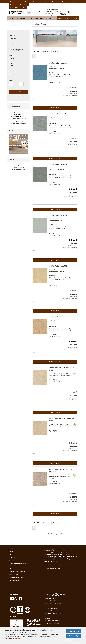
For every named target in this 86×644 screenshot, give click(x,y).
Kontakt (13, 2)
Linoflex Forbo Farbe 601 (58, 165)
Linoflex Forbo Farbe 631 (58, 215)
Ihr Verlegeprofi (38, 2)
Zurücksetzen (18, 96)
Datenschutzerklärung (15, 638)
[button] (14, 7)
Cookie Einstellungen (14, 580)
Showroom (56, 2)
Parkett (11, 18)
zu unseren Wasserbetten (16, 577)
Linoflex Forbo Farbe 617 (58, 114)
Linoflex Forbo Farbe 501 (58, 266)
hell (11, 65)
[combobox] (46, 52)
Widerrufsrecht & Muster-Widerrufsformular (20, 566)
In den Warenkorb (55, 108)
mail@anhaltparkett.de (54, 611)
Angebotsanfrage (13, 575)
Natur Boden (39, 18)
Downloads (24, 5)
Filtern (18, 92)
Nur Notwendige (74, 636)
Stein (11, 74)
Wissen (28, 2)
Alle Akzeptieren (74, 631)
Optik (11, 71)
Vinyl (30, 18)
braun (11, 59)
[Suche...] (29, 12)
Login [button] (23, 8)
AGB (10, 569)
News (60, 18)
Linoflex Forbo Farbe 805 (58, 63)
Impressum (12, 557)
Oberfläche (13, 44)
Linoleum (12, 38)
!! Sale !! (67, 18)
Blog (20, 2)
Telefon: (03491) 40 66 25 (51, 608)
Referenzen (14, 5)
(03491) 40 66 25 (50, 11)
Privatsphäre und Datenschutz (17, 572)
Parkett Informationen (68, 2)
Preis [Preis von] (10, 81)
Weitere (48, 18)
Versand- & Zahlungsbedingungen (18, 563)
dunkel (12, 61)
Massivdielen (21, 18)
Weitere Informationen (74, 640)
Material (12, 35)
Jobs (47, 2)
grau (11, 63)
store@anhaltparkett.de (18, 169)
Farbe (11, 56)
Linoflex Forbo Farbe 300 (58, 317)
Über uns (11, 552)
